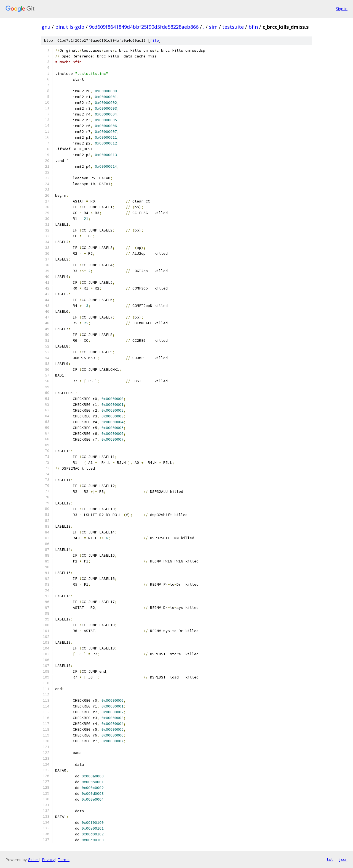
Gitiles (33, 860)
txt (330, 859)
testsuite (233, 27)
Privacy (48, 860)
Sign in (342, 9)
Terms (64, 860)
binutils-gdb (70, 27)
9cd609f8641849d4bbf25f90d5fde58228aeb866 (144, 27)
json (343, 859)
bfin (253, 27)
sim (213, 27)
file (154, 40)
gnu (46, 27)
